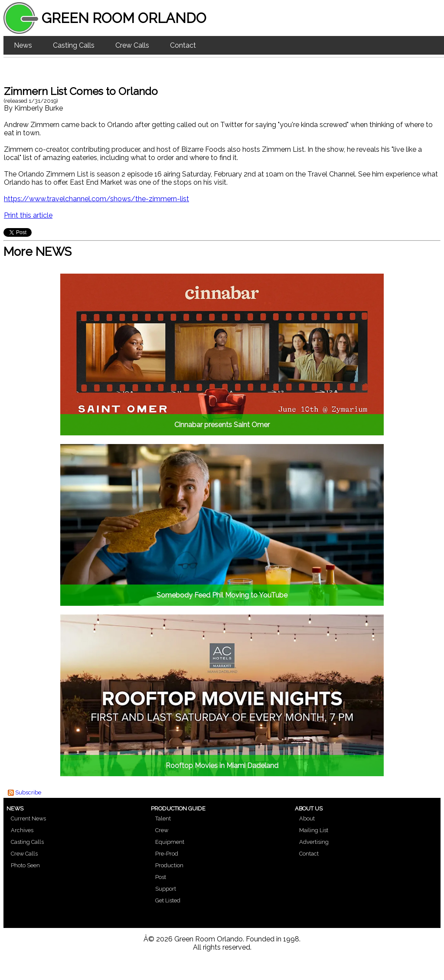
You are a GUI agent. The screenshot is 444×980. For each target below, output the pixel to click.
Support (166, 889)
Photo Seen (25, 865)
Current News (28, 818)
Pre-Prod (167, 854)
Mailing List (314, 830)
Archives (22, 830)
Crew (162, 830)
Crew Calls (132, 45)
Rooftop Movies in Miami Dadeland (222, 766)
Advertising (314, 842)
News (23, 45)
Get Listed (168, 900)
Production (169, 865)
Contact (183, 45)
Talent (163, 818)
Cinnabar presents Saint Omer (222, 425)
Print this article (28, 215)
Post (161, 877)
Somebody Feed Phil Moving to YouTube (222, 595)
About (307, 818)
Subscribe (28, 792)
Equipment (170, 842)
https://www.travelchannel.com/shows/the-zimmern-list (96, 199)
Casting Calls (74, 45)
